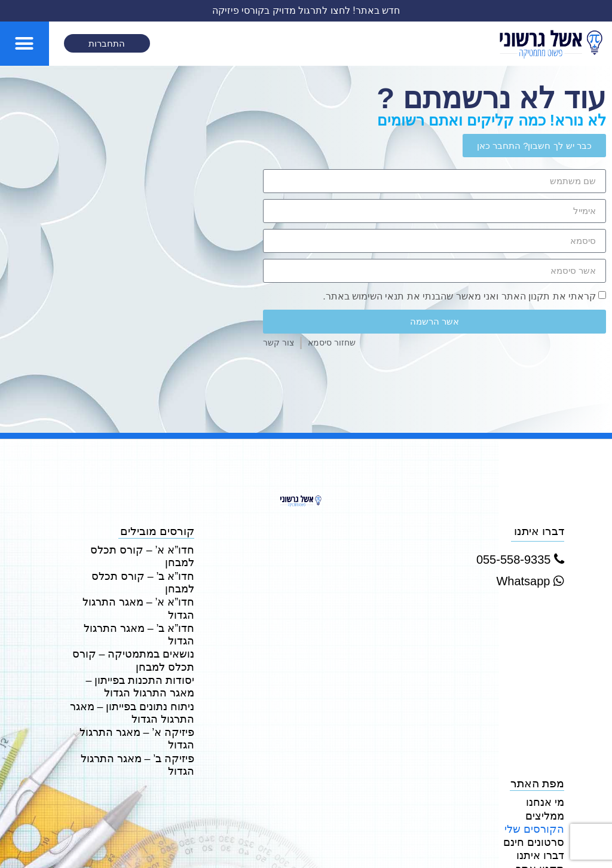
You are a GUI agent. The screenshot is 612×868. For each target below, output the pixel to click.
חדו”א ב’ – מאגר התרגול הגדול (131, 586)
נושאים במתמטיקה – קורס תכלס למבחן (140, 604)
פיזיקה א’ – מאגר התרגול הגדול (142, 674)
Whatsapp (530, 581)
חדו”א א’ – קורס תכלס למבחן (134, 550)
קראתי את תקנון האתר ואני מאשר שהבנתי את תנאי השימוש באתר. (459, 296)
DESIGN (565, 847)
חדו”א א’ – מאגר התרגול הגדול (131, 574)
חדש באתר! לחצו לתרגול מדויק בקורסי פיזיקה (305, 10)
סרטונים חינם (538, 770)
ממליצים (546, 746)
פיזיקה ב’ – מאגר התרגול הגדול (143, 698)
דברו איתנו (543, 782)
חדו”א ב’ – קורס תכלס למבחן (135, 562)
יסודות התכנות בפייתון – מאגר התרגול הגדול (134, 627)
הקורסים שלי (538, 758)
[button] (25, 44)
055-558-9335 (520, 560)
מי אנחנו (547, 734)
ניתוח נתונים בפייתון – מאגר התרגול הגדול (139, 651)
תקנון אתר (543, 794)
